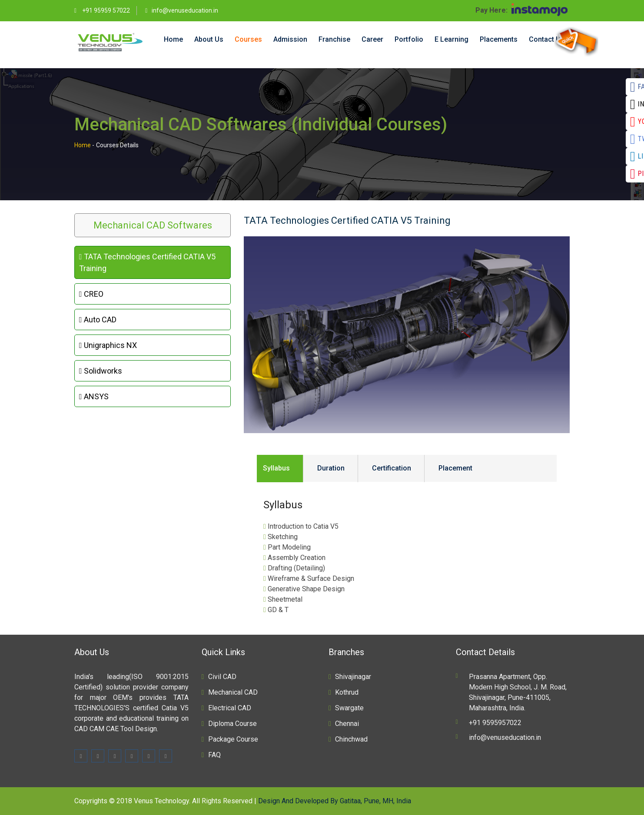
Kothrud (347, 692)
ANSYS (94, 396)
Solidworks (101, 371)
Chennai (347, 724)
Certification (392, 468)
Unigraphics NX (108, 345)
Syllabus (276, 468)
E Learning (451, 39)
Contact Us (547, 39)
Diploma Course (232, 724)
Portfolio (409, 39)
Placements (499, 39)
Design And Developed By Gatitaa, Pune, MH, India (335, 801)
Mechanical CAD (233, 692)
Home (173, 39)
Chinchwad (351, 739)
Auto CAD (98, 320)
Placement (455, 468)
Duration (331, 468)
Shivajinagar (353, 677)
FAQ (214, 755)
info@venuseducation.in (185, 10)
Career (372, 39)
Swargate (349, 708)
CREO (91, 294)
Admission (290, 39)
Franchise (334, 39)
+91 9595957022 (495, 723)
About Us (209, 39)
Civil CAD (222, 677)
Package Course (233, 739)
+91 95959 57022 (105, 10)
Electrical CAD (230, 708)
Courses (248, 39)
